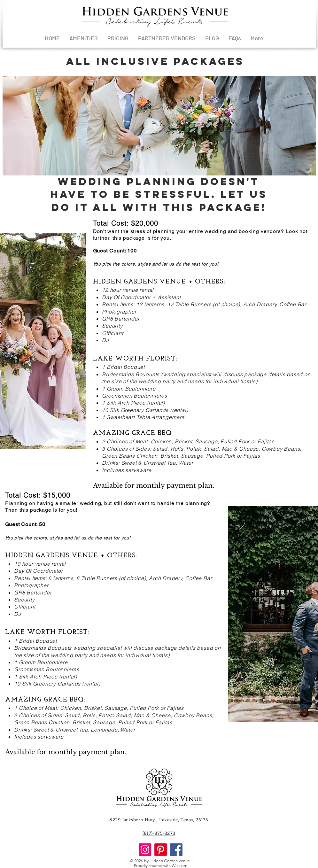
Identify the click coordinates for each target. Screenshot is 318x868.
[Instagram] (145, 850)
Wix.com (179, 866)
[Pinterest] (161, 850)
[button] (159, 126)
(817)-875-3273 (159, 833)
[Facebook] (176, 850)
